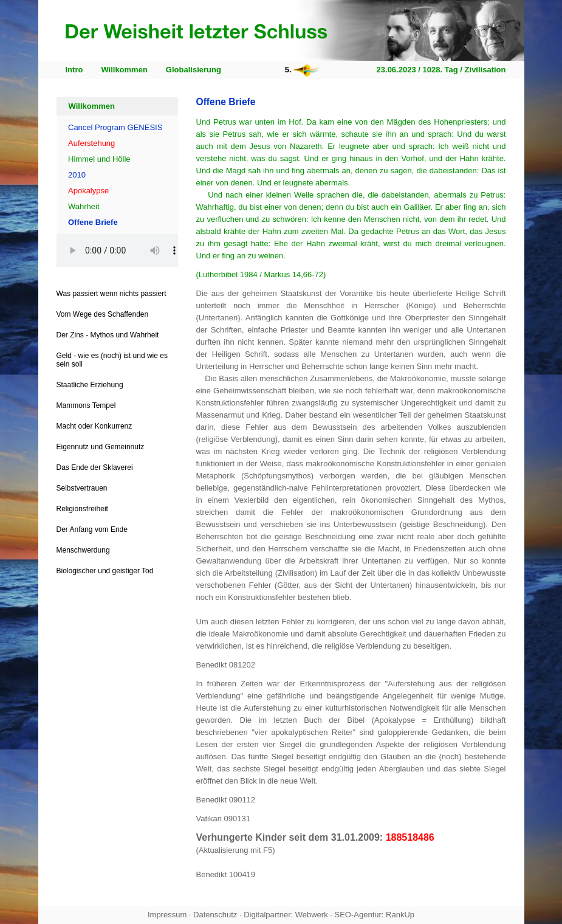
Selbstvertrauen (82, 488)
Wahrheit (84, 206)
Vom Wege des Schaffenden (103, 314)
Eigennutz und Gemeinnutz (101, 447)
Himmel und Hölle (99, 159)
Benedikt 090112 (226, 800)
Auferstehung (91, 143)
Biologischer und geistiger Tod (105, 571)
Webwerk (312, 915)
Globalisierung (194, 70)
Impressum (167, 915)
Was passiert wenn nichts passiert (111, 294)
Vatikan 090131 (223, 819)
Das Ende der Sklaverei (95, 467)
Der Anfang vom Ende (92, 529)
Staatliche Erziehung (90, 385)
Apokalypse (88, 191)
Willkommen (124, 70)
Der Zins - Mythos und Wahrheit (108, 335)
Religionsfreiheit (82, 509)
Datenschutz (215, 915)
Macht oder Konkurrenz (94, 426)
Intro (74, 70)
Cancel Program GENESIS (115, 127)
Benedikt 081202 (226, 665)
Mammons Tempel (86, 405)
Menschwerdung (83, 550)
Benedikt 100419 (226, 874)
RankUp (400, 915)
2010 (77, 175)
